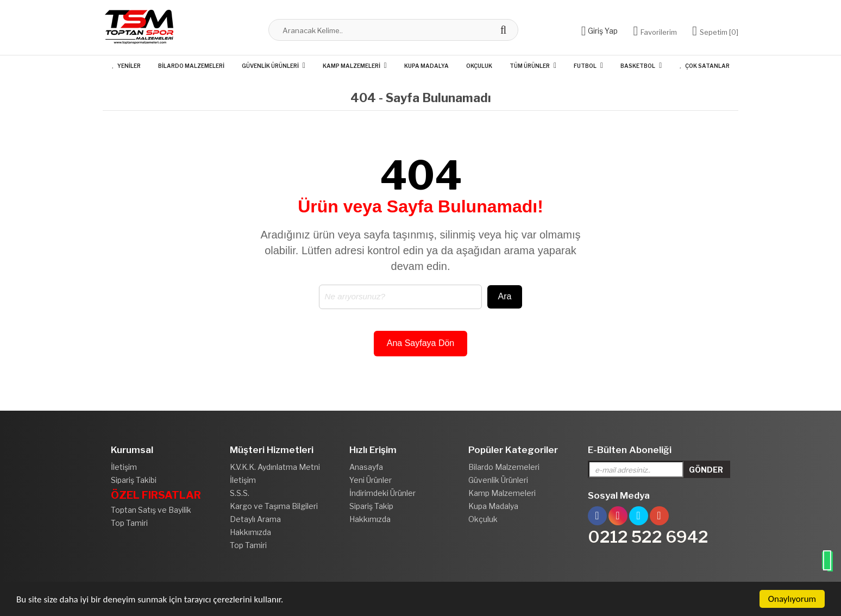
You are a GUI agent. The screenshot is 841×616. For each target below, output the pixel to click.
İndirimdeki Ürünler (382, 493)
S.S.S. (240, 493)
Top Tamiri (129, 523)
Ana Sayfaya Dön (421, 343)
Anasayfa (366, 467)
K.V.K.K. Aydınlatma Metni (275, 467)
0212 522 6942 (648, 537)
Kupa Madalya (426, 66)
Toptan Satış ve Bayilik (151, 510)
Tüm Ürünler (530, 66)
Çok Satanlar (704, 66)
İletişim (124, 467)
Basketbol (638, 66)
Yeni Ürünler (371, 480)
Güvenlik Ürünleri (270, 66)
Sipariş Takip (371, 506)
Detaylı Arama (255, 519)
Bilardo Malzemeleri (191, 66)
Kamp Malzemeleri (352, 66)
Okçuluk (479, 66)
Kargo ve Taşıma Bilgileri (274, 506)
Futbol (585, 66)
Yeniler (126, 66)
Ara (505, 296)
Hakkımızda (250, 532)
